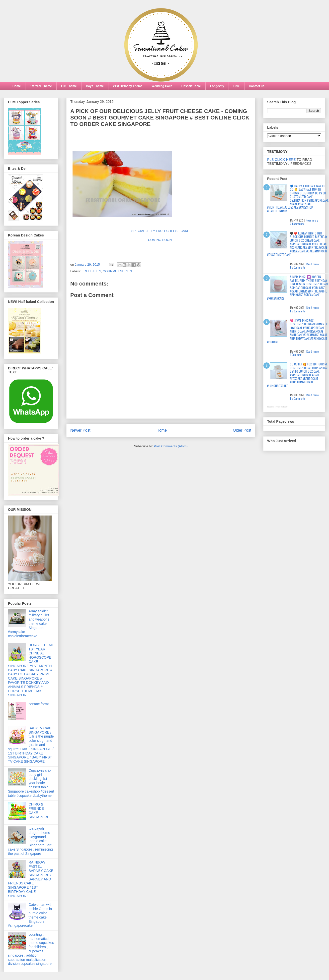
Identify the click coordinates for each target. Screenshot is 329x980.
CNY (236, 86)
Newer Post (80, 430)
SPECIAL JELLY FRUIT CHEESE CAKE (161, 231)
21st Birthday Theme (128, 86)
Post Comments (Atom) (171, 446)
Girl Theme (69, 86)
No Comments (298, 267)
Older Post (242, 430)
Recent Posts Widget (278, 407)
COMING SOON (161, 240)
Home (17, 86)
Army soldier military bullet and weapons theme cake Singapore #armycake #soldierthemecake (29, 624)
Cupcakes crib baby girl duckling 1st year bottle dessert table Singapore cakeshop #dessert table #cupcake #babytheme (31, 783)
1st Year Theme (41, 86)
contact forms (39, 704)
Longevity (217, 86)
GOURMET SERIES (117, 271)
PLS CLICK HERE (281, 160)
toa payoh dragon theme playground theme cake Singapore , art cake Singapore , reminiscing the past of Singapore (30, 841)
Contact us (257, 86)
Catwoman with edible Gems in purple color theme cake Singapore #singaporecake (30, 915)
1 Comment (296, 355)
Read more (312, 220)
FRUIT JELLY (91, 271)
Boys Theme (95, 86)
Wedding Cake (162, 86)
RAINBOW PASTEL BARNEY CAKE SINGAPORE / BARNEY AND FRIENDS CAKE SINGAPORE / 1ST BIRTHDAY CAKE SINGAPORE (31, 879)
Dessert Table (191, 86)
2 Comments (297, 224)
